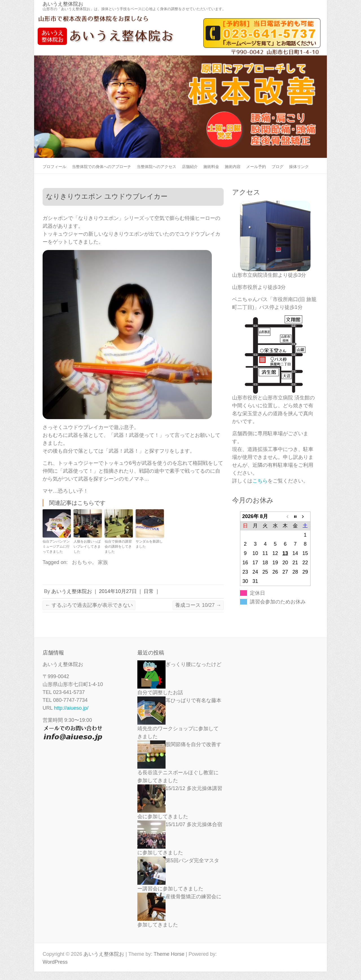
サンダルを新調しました (149, 544)
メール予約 (256, 167)
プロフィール (54, 167)
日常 (149, 591)
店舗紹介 (190, 167)
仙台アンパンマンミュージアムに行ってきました (56, 547)
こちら (260, 481)
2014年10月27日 (118, 591)
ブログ (278, 167)
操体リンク (299, 167)
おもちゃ (82, 562)
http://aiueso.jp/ (71, 708)
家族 (103, 562)
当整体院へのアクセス (157, 167)
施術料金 (211, 167)
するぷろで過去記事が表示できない (89, 605)
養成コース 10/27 (198, 605)
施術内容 (233, 167)
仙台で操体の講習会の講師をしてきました (118, 547)
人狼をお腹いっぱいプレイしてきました (87, 547)
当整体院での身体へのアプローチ (102, 167)
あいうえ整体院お (63, 4)
